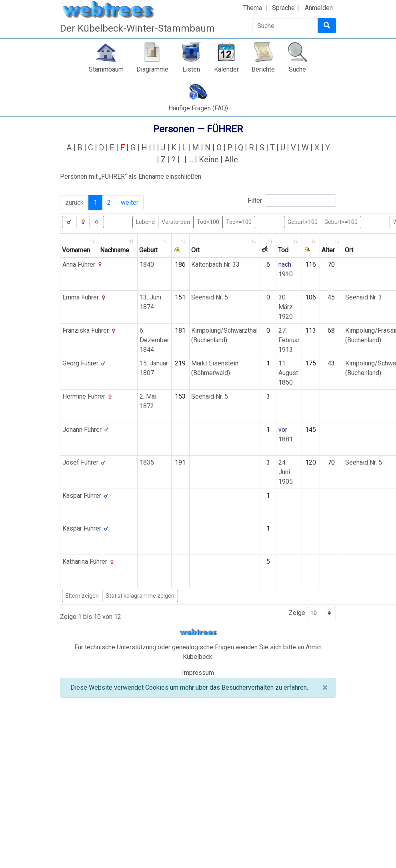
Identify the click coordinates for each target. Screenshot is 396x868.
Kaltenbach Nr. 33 (215, 264)
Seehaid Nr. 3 (364, 297)
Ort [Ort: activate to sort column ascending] (195, 250)
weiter (130, 203)
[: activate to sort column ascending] (181, 246)
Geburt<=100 (341, 221)
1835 (147, 462)
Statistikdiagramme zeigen (140, 596)
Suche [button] (297, 69)
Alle (231, 160)
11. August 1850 (288, 373)
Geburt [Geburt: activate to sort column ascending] (148, 250)
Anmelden (319, 8)
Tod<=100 (239, 221)
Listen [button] (191, 69)
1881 (286, 439)
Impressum (198, 673)
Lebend (145, 221)
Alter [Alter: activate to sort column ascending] (328, 250)
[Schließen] (325, 688)
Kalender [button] (226, 69)
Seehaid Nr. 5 (210, 297)
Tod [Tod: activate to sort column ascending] (283, 250)
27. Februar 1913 (289, 340)
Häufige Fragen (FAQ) (198, 108)
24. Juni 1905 (286, 472)
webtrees (198, 632)
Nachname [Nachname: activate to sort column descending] (115, 250)
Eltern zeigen (82, 596)
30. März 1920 (286, 307)
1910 (286, 274)
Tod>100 (208, 221)
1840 (147, 264)
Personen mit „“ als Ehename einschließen (131, 177)
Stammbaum (106, 69)
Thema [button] (253, 8)
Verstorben (176, 221)
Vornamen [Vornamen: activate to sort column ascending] (76, 250)
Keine (209, 160)
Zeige (312, 613)
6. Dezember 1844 (154, 340)
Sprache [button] (283, 8)
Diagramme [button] (152, 69)
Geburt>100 (303, 221)
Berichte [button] (263, 69)
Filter (292, 201)
